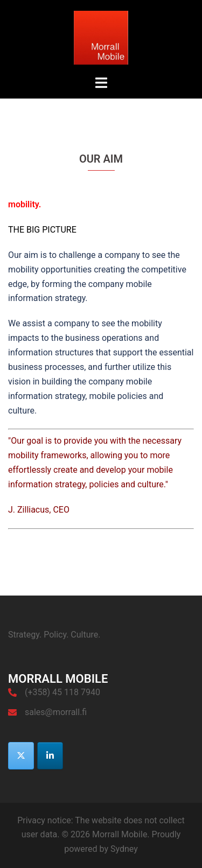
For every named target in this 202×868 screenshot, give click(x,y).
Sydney (124, 849)
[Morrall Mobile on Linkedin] (50, 756)
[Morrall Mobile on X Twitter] (21, 756)
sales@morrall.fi (56, 712)
